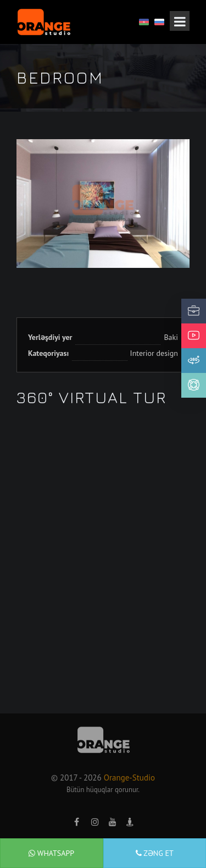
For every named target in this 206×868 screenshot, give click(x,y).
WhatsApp (51, 853)
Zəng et (155, 853)
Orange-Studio (129, 778)
